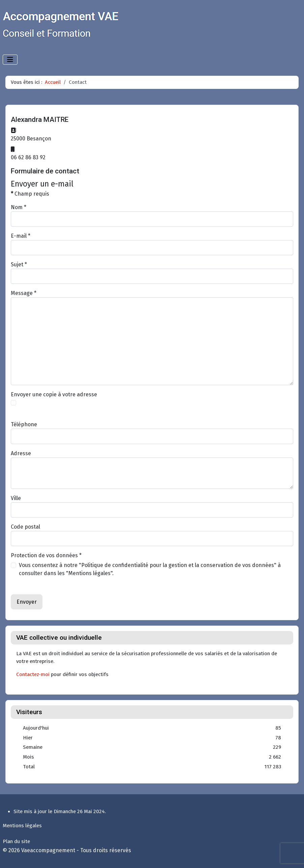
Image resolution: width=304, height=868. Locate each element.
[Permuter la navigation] (10, 60)
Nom (19, 207)
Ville (16, 498)
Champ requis (30, 194)
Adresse (21, 453)
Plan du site (16, 841)
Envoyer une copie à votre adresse (54, 394)
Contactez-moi (33, 674)
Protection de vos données (46, 555)
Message (24, 293)
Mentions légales (22, 826)
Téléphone (24, 424)
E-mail (21, 236)
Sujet (19, 264)
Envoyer (27, 602)
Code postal (25, 527)
